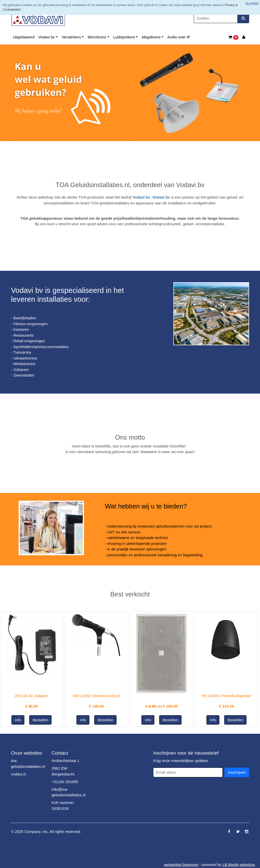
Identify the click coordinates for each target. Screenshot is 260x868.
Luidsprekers (124, 37)
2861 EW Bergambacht (63, 771)
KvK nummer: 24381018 (63, 805)
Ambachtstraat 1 (65, 761)
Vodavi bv (47, 37)
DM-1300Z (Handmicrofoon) (97, 696)
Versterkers (71, 37)
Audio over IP (179, 37)
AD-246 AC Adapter (32, 696)
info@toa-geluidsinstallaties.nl (68, 792)
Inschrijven (237, 772)
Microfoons (97, 37)
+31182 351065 (65, 782)
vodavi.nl (18, 774)
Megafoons (151, 37)
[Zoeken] (216, 18)
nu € (162, 706)
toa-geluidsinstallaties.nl (28, 764)
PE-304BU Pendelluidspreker (227, 696)
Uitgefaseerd (24, 37)
